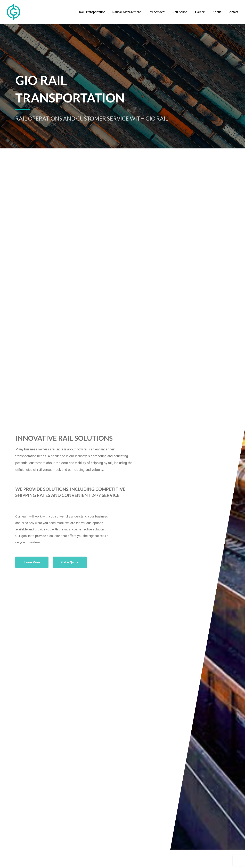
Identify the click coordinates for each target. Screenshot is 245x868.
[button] (32, 570)
